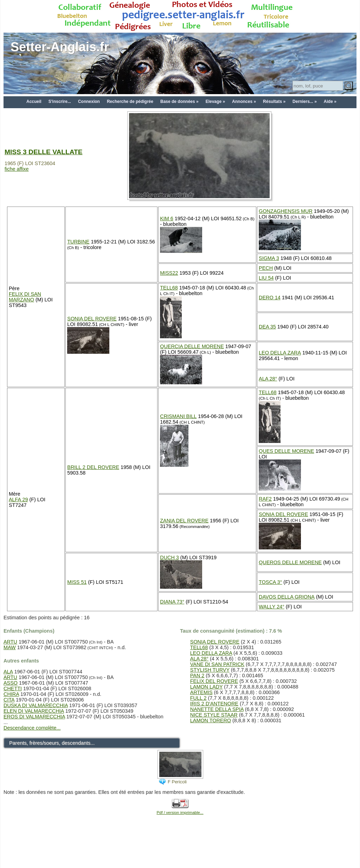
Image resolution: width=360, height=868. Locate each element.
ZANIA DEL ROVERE (184, 521)
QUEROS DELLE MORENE (290, 562)
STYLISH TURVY (210, 670)
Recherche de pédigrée (130, 102)
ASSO (11, 683)
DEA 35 (267, 327)
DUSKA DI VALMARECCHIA (36, 705)
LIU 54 (266, 278)
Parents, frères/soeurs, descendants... (52, 743)
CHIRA (11, 694)
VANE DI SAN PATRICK (217, 664)
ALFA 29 (18, 500)
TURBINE (78, 242)
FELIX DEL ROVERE (214, 681)
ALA (8, 672)
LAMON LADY (207, 687)
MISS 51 (77, 582)
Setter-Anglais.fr (60, 47)
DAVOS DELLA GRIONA (287, 597)
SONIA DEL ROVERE (92, 319)
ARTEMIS (201, 692)
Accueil (34, 102)
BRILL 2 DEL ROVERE (93, 467)
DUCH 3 (169, 557)
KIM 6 (167, 218)
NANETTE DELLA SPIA (217, 709)
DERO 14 (270, 298)
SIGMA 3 (269, 258)
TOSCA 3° (270, 582)
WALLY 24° (272, 607)
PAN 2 (197, 676)
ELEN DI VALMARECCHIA (34, 711)
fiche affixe (17, 169)
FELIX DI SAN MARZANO (25, 297)
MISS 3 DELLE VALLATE (44, 152)
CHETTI (13, 688)
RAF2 (265, 499)
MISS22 (169, 273)
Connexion (89, 102)
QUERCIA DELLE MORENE (192, 346)
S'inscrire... (60, 102)
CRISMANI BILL (178, 416)
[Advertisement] (180, 851)
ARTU (10, 642)
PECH (266, 268)
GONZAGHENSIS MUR (286, 211)
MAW (10, 647)
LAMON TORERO (211, 720)
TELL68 (169, 288)
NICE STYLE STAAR (214, 715)
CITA (9, 700)
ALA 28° (268, 379)
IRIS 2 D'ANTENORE (214, 704)
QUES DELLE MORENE (287, 451)
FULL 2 (198, 698)
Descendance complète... (32, 728)
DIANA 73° (172, 602)
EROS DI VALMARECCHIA (34, 717)
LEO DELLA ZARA (280, 353)
